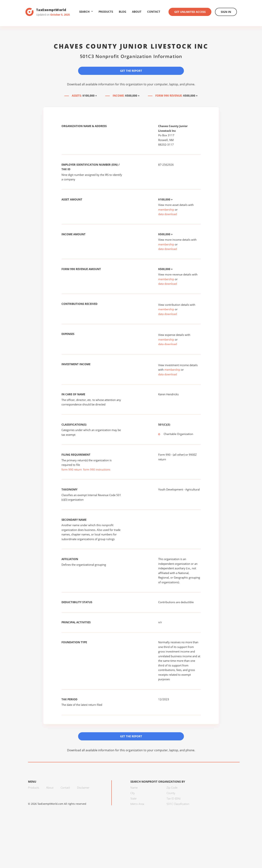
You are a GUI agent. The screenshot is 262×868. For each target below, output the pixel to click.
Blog (123, 12)
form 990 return (72, 469)
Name (134, 788)
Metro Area (137, 804)
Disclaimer (83, 788)
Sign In (226, 12)
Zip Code (172, 788)
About (137, 12)
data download (168, 214)
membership (166, 210)
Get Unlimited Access (190, 12)
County (171, 793)
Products (106, 12)
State (133, 798)
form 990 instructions (97, 469)
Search (86, 12)
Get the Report (131, 71)
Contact (154, 12)
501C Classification (178, 804)
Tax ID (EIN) (173, 798)
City (133, 793)
